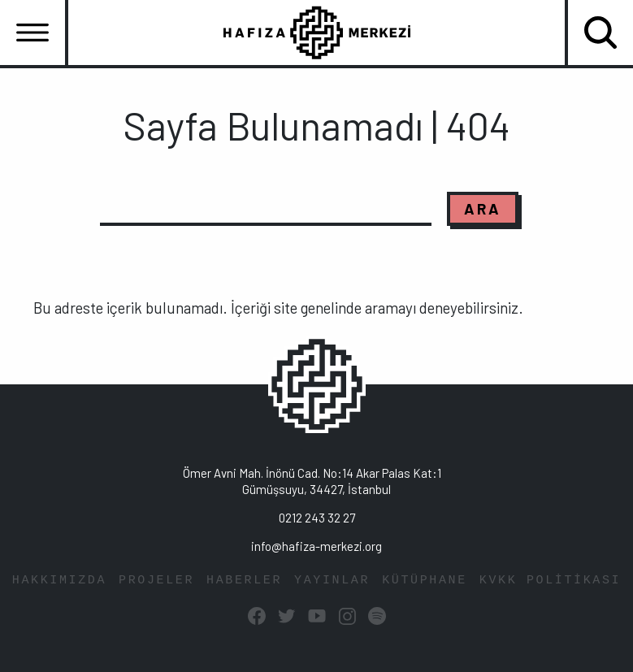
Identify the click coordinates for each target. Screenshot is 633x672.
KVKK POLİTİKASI (550, 581)
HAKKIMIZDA (59, 581)
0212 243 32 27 (317, 518)
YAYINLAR (332, 581)
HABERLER (244, 581)
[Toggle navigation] (33, 33)
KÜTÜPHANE (425, 581)
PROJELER (156, 581)
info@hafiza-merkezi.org (316, 546)
